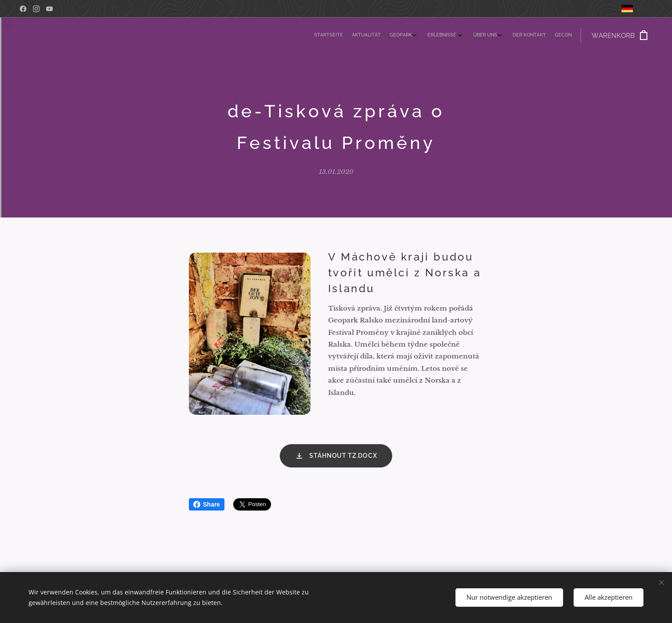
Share (207, 504)
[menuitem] (500, 36)
